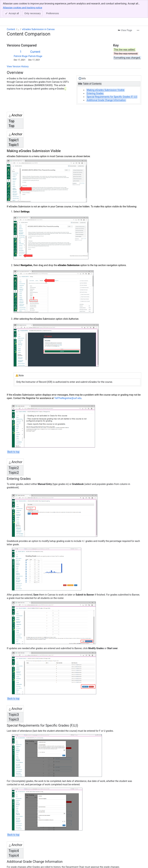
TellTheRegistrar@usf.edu (68, 380)
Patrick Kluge (21, 38)
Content (11, 12)
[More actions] (138, 13)
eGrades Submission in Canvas (38, 12)
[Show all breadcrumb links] (18, 12)
